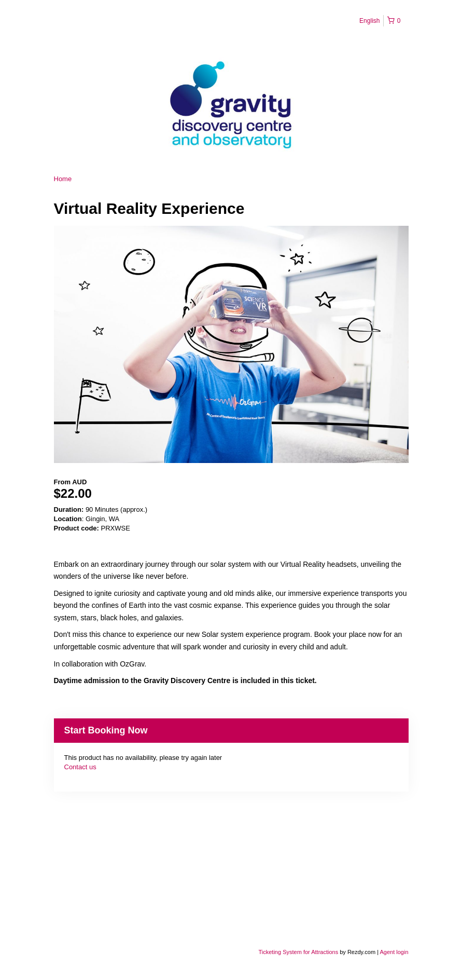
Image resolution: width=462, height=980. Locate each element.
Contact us (80, 767)
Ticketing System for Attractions (299, 952)
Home (63, 179)
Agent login (394, 952)
